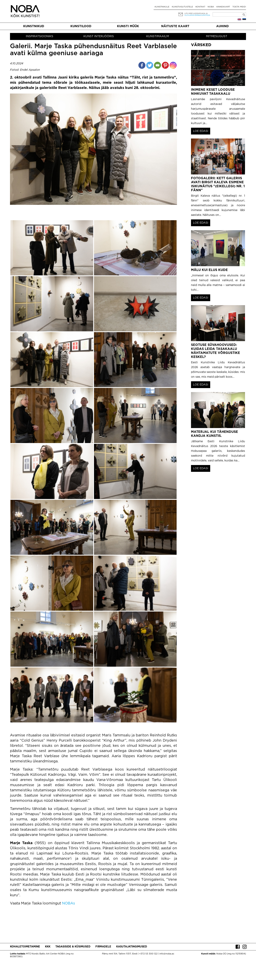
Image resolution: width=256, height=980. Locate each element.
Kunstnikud (34, 26)
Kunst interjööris (99, 36)
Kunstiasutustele (182, 7)
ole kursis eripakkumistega (197, 15)
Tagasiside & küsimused (73, 947)
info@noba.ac (167, 954)
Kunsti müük (128, 26)
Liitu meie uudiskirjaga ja (196, 13)
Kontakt (200, 7)
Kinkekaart (223, 7)
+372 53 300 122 (148, 954)
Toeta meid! (239, 7)
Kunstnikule (162, 7)
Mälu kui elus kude (209, 270)
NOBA (211, 7)
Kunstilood (81, 26)
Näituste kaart (175, 26)
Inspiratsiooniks (39, 36)
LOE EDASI (201, 131)
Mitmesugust (217, 36)
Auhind (222, 26)
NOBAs (68, 903)
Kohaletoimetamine (25, 947)
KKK (48, 947)
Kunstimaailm (157, 36)
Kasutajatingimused (132, 947)
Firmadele (103, 947)
